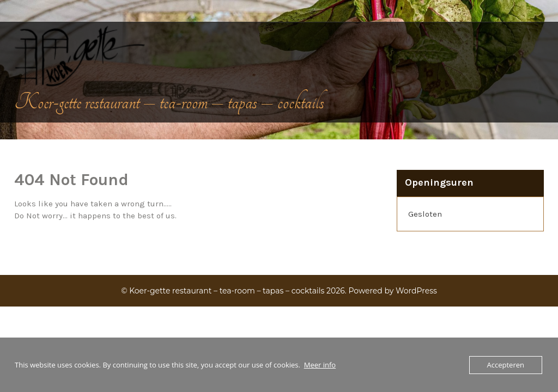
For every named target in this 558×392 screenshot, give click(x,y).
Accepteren (506, 365)
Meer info (320, 365)
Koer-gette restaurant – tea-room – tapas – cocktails (169, 102)
